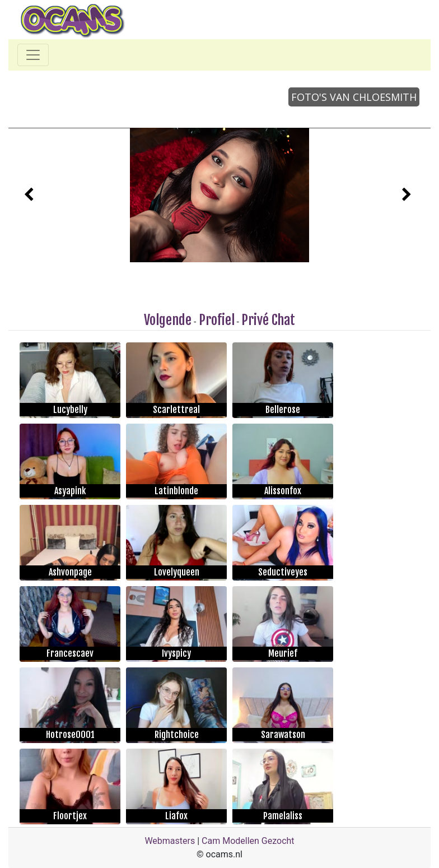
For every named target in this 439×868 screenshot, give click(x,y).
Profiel (217, 320)
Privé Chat (268, 320)
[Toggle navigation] (33, 55)
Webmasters (170, 841)
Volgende (168, 320)
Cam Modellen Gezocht (248, 841)
